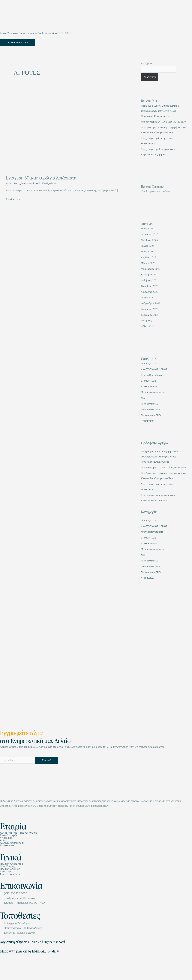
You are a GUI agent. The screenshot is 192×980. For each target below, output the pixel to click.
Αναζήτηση (147, 63)
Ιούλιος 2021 (148, 337)
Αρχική (4, 33)
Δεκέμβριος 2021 (151, 326)
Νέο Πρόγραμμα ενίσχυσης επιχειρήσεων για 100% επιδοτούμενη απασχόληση (162, 138)
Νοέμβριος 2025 (150, 251)
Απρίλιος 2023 (149, 268)
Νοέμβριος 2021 (150, 331)
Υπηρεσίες (13, 33)
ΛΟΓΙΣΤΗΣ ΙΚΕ (63, 33)
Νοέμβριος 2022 (150, 291)
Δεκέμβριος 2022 (151, 285)
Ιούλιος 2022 (148, 308)
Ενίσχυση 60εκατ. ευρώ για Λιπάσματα (41, 178)
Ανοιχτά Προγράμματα (154, 386)
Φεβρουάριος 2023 (152, 280)
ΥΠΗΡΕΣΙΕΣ (148, 432)
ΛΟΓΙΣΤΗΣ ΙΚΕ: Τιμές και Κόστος (19, 854)
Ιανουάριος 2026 (151, 245)
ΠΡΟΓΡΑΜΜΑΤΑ (150, 414)
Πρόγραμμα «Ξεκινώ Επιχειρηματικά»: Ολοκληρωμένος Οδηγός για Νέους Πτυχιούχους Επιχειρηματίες (162, 111)
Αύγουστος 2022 (151, 303)
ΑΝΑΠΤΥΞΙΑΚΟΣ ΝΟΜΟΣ (156, 380)
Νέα (31, 183)
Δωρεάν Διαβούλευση (12, 864)
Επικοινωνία (49, 33)
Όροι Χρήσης (7, 888)
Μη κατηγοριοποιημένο (154, 403)
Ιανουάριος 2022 (151, 320)
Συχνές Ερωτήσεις (10, 895)
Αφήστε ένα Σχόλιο (16, 183)
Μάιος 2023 (148, 262)
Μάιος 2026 (148, 239)
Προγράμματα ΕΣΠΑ (153, 426)
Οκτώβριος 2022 (151, 297)
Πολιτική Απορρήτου (11, 885)
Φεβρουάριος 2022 (152, 314)
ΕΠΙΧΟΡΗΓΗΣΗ (150, 397)
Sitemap (5, 893)
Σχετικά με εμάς (27, 33)
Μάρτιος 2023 (149, 274)
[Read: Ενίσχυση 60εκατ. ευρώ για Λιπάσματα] (64, 131)
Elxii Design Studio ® (47, 972)
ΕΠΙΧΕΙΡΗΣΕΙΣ (150, 391)
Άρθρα (39, 33)
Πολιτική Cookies (10, 890)
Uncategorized (151, 374)
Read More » (14, 199)
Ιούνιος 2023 (148, 257)
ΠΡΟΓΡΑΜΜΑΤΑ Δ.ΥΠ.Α (155, 420)
